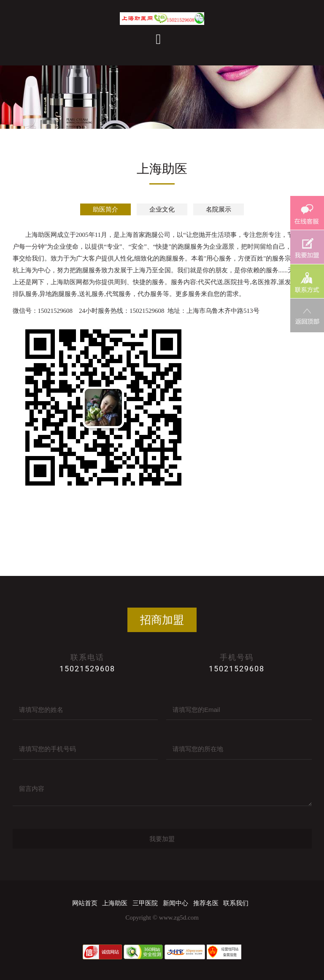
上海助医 (115, 903)
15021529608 (87, 669)
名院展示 (219, 209)
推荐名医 (206, 903)
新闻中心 (175, 903)
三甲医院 (145, 903)
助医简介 (105, 209)
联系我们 (236, 903)
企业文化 (162, 209)
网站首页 (85, 903)
